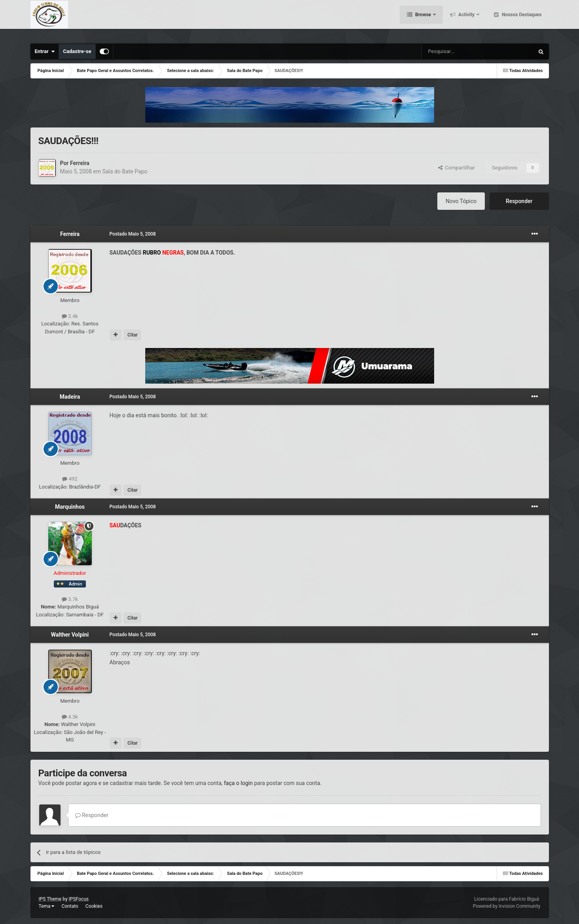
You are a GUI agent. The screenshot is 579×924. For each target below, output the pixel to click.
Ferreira (80, 163)
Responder (519, 201)
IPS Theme (50, 899)
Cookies (94, 906)
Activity (466, 20)
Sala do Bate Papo (125, 171)
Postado (133, 234)
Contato (70, 906)
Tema (47, 906)
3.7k (70, 599)
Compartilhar (457, 168)
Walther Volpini (70, 635)
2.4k (70, 316)
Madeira (70, 397)
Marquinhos (70, 507)
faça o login (238, 783)
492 (70, 479)
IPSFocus (79, 899)
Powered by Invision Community (507, 906)
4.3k (70, 717)
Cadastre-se (77, 51)
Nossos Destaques (521, 20)
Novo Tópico (461, 201)
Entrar (45, 51)
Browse (423, 20)
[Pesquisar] (458, 51)
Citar (133, 335)
